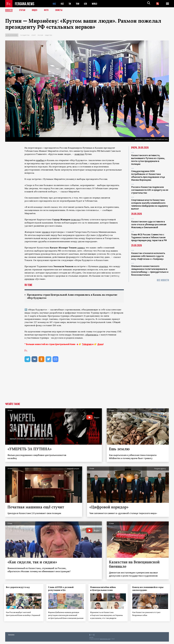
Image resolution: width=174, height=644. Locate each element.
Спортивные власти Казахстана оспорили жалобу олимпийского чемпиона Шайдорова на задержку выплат (150, 204)
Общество (49, 35)
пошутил (79, 154)
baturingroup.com (105, 641)
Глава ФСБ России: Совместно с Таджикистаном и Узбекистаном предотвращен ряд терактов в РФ (149, 237)
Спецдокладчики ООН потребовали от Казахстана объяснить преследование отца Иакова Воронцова (148, 175)
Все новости (163, 280)
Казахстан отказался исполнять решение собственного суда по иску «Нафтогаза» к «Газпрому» (148, 256)
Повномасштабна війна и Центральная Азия (104, 589)
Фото (47, 10)
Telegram (87, 344)
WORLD (95, 4)
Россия (40, 35)
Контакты (11, 637)
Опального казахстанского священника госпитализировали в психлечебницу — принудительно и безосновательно (150, 270)
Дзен (100, 344)
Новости (9, 10)
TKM (78, 4)
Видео (35, 10)
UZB (86, 4)
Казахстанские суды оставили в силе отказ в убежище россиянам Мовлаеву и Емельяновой (149, 224)
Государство (25, 35)
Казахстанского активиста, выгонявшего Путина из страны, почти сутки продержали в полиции (148, 160)
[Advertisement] (87, 385)
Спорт (34, 35)
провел (46, 232)
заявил (81, 248)
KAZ (54, 4)
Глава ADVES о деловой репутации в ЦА (62, 589)
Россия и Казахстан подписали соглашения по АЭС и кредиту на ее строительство (150, 190)
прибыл (40, 160)
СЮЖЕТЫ (60, 10)
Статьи (23, 10)
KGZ (62, 4)
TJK (70, 4)
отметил (103, 266)
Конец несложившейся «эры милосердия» (149, 589)
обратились (92, 335)
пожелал (76, 219)
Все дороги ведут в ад (19, 587)
